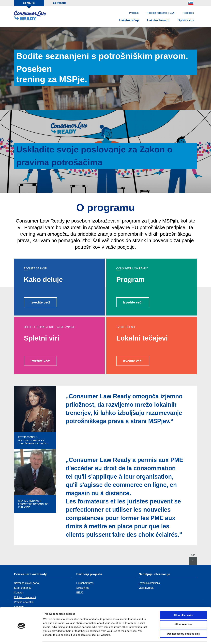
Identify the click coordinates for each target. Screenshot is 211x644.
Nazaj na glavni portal (27, 583)
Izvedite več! (40, 302)
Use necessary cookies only (183, 623)
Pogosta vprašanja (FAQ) (161, 13)
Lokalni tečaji (129, 20)
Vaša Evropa (146, 588)
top (193, 555)
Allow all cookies (184, 604)
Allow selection (183, 614)
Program (134, 13)
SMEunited (83, 588)
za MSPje (29, 3)
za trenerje (60, 3)
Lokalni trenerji (158, 20)
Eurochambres (85, 583)
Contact (19, 593)
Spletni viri (186, 20)
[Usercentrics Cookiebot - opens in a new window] (21, 638)
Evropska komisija (149, 583)
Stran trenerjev (23, 588)
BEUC (80, 593)
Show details (173, 637)
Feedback (188, 13)
